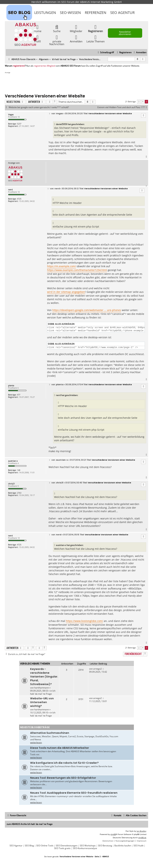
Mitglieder (76, 28)
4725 (19, 199)
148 (19, 470)
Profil (37, 39)
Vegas (11, 114)
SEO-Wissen (70, 13)
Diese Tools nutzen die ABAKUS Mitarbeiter (60, 748)
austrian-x (13, 461)
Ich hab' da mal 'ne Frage (43, 692)
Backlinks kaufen (123, 846)
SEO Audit (138, 846)
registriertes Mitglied (44, 66)
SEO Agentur (122, 13)
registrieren (19, 66)
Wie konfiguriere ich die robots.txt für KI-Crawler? (64, 763)
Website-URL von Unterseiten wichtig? (42, 702)
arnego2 (98, 669)
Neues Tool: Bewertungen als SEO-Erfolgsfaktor (63, 778)
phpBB (113, 834)
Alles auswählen (65, 324)
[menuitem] (140, 53)
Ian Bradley (141, 831)
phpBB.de (142, 838)
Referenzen (96, 13)
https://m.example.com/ (62, 266)
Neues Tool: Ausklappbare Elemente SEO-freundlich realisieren (74, 793)
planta (11, 385)
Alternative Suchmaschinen (50, 733)
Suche (57, 28)
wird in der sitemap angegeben (66, 292)
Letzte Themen (96, 39)
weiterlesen (36, 743)
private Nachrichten (57, 40)
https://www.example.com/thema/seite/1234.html (77, 270)
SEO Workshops (88, 846)
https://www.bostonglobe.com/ (84, 621)
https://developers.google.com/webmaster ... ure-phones (87, 310)
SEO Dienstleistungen (67, 846)
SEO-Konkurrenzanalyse (85, 848)
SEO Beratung (105, 846)
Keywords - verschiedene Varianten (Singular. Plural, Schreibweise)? (44, 677)
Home (38, 28)
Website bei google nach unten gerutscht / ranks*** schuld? (39, 107)
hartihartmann (42, 688)
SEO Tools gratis (62, 848)
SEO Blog (29, 846)
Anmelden (76, 39)
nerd (10, 190)
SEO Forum (68, 2)
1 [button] (143, 102)
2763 (19, 493)
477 (19, 395)
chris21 (11, 484)
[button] (139, 102)
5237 (19, 124)
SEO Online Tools (45, 846)
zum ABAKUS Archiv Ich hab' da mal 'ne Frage (30, 824)
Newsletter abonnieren (125, 33)
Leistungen (45, 13)
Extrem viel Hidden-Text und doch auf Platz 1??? (123, 107)
